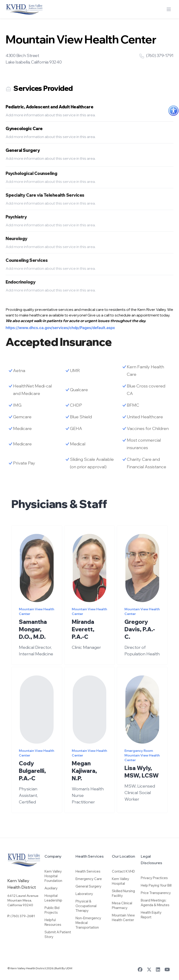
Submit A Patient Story (58, 934)
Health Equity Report (151, 915)
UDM (69, 968)
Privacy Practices (154, 878)
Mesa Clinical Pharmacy (122, 905)
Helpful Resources (53, 922)
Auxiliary (51, 888)
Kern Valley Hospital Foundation (53, 876)
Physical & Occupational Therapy (86, 906)
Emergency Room (139, 757)
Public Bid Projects (52, 910)
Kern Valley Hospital (120, 881)
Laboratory (84, 894)
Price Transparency (156, 893)
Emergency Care (89, 879)
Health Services (88, 871)
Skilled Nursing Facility (123, 893)
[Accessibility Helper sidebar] (173, 111)
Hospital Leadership (53, 898)
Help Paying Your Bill (156, 885)
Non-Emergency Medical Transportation (88, 923)
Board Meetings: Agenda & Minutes (155, 903)
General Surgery (88, 886)
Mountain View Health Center (123, 918)
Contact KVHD (123, 871)
